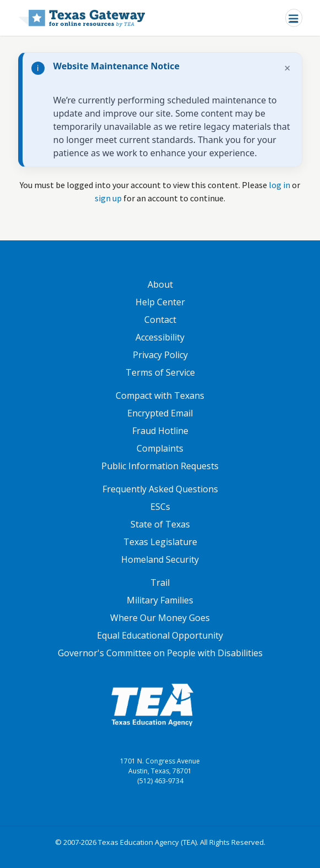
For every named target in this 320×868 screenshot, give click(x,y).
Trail (160, 583)
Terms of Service (160, 372)
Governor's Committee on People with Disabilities (160, 653)
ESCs (160, 507)
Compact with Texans (160, 395)
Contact (160, 320)
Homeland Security (160, 559)
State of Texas (160, 524)
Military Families (160, 600)
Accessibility (160, 337)
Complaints (160, 448)
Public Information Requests (160, 466)
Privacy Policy (160, 355)
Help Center (160, 302)
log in (280, 185)
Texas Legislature (160, 542)
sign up (108, 198)
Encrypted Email (160, 413)
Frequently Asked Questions (160, 489)
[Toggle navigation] (294, 18)
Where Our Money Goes (160, 618)
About (160, 284)
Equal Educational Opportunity (160, 635)
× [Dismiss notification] (287, 68)
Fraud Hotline (160, 431)
